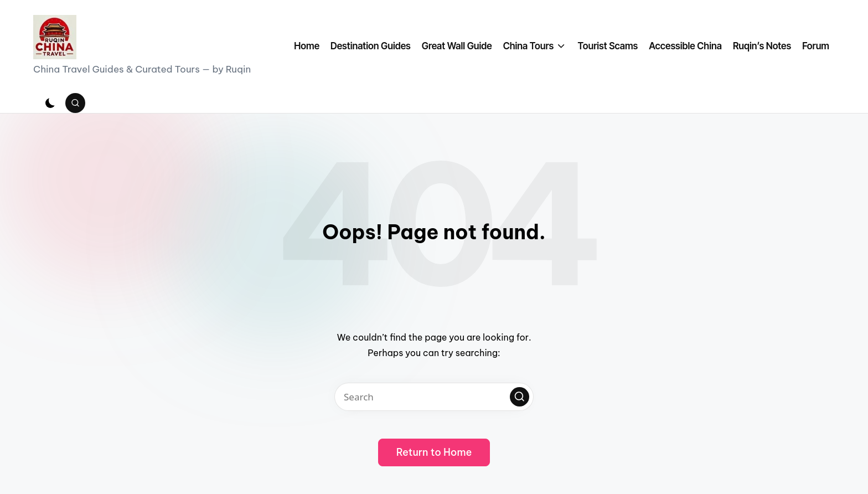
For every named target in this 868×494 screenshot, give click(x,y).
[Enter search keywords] (434, 397)
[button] (520, 397)
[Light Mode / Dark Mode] (50, 103)
